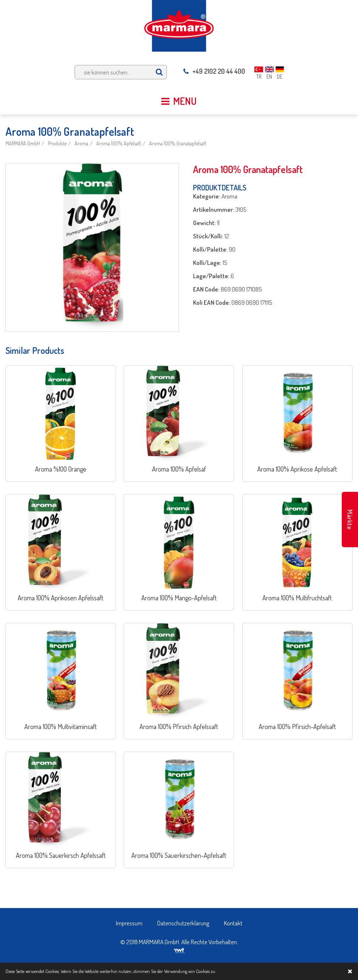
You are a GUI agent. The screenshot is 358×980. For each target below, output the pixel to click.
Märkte (350, 520)
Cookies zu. (206, 971)
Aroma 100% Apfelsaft (119, 143)
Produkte (57, 143)
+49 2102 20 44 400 (214, 71)
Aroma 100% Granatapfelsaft (178, 143)
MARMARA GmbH (23, 143)
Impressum (129, 923)
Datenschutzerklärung (183, 923)
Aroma (81, 143)
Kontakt (233, 923)
